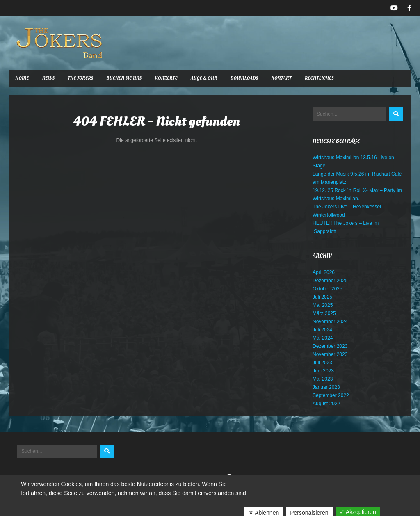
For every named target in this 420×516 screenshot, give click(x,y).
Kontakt (281, 78)
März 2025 (324, 313)
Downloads (244, 78)
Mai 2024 (323, 338)
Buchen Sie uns (124, 78)
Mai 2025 (323, 305)
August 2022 (326, 404)
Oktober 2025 (328, 289)
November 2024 (330, 322)
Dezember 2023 (330, 346)
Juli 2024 (322, 330)
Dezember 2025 (330, 281)
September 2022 (331, 395)
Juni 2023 (323, 371)
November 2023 (330, 354)
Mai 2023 (323, 379)
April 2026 (324, 272)
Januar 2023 (326, 387)
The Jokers (80, 78)
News (48, 78)
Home (22, 78)
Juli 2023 (322, 363)
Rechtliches (319, 78)
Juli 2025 (322, 297)
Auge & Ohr (204, 78)
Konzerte (166, 78)
